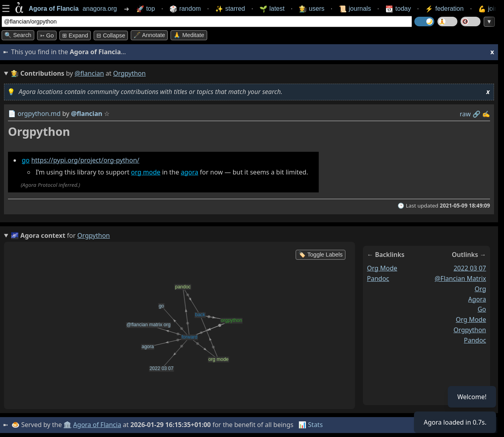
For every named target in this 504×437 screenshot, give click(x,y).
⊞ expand (75, 35)
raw (465, 114)
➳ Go (47, 35)
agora (190, 172)
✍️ (486, 114)
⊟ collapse (111, 35)
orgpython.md (39, 114)
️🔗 (477, 114)
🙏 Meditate (189, 35)
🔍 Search (18, 35)
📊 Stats (311, 425)
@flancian (89, 73)
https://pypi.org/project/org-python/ (85, 160)
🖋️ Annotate (149, 35)
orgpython (470, 330)
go (26, 160)
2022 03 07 (470, 268)
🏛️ (67, 425)
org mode (146, 172)
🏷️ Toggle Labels (321, 255)
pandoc (378, 278)
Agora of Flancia (97, 425)
